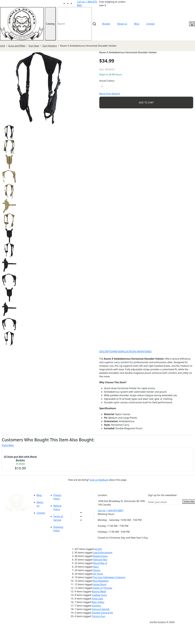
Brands (106, 24)
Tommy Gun (98, 616)
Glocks (97, 570)
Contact (151, 24)
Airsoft (98, 549)
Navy (96, 567)
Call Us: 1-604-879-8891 (111, 511)
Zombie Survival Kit (102, 613)
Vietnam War (100, 560)
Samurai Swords (101, 609)
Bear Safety (98, 602)
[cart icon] (192, 24)
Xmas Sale (97, 599)
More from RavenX (110, 94)
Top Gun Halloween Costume (109, 577)
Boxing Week (99, 591)
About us (122, 24)
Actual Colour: (107, 81)
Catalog (50, 24)
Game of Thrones (103, 588)
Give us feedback (99, 480)
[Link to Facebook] (85, 516)
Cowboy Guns (99, 595)
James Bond (100, 584)
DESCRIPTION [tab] (107, 352)
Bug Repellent (101, 581)
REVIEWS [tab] (119, 352)
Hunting (96, 606)
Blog (137, 24)
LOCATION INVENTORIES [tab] (138, 352)
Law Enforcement (103, 553)
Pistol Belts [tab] (8, 445)
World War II (100, 563)
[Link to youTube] (85, 512)
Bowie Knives (100, 556)
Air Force (98, 574)
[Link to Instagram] (75, 3)
